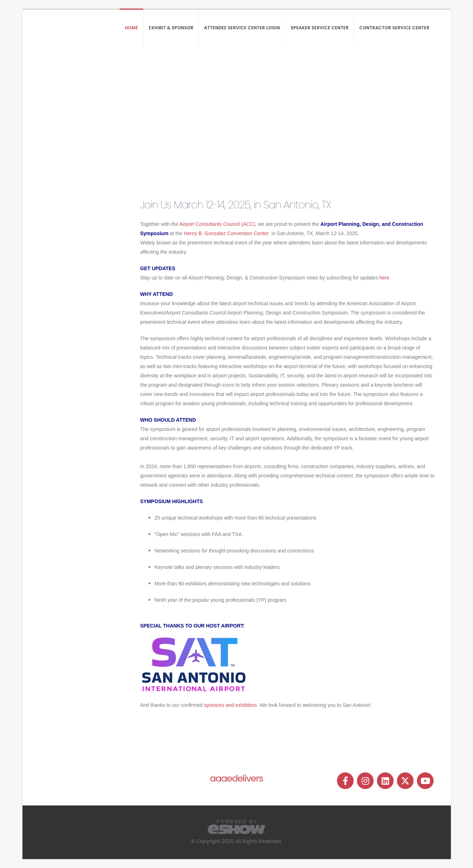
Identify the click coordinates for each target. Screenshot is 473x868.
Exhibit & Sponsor (171, 28)
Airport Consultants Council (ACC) (217, 224)
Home (132, 28)
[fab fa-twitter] (406, 781)
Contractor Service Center (394, 28)
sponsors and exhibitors (231, 705)
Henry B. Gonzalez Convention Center (227, 233)
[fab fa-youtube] (425, 781)
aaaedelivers (236, 778)
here (384, 278)
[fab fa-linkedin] (386, 781)
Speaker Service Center (320, 28)
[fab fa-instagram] (366, 781)
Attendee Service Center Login (242, 28)
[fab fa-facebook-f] (346, 781)
